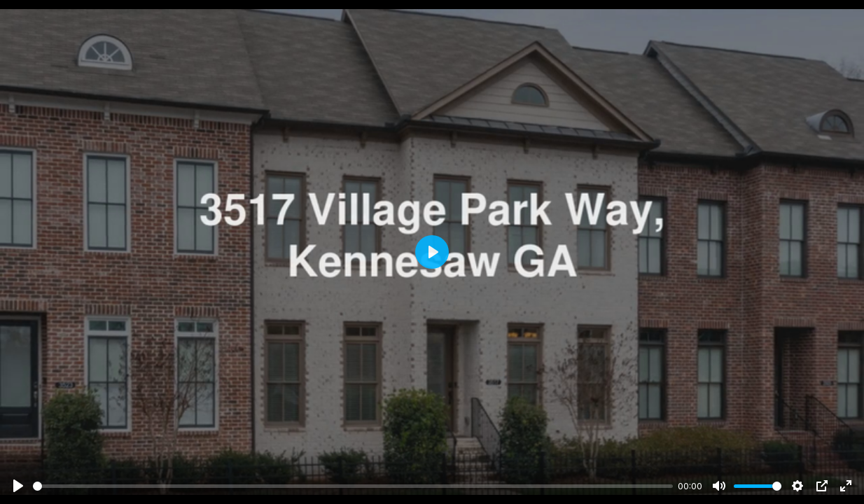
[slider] (353, 486)
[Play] (18, 486)
